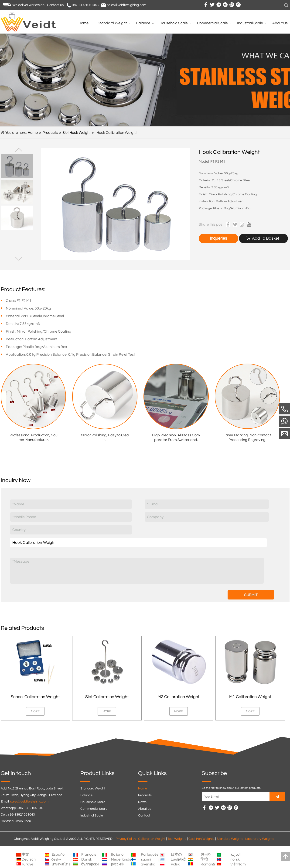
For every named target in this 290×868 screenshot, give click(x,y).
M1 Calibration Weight (250, 697)
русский (118, 864)
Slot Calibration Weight (107, 697)
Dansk (87, 859)
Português (150, 854)
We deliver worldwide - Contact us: (38, 5)
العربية (235, 854)
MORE (35, 711)
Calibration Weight (152, 839)
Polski (176, 864)
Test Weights (177, 839)
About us (145, 809)
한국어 (206, 854)
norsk (235, 859)
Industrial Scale (92, 816)
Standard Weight (93, 789)
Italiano (117, 854)
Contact (144, 816)
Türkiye (27, 864)
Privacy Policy (126, 839)
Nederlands (121, 859)
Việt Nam (238, 864)
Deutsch (29, 859)
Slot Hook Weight (77, 133)
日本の (176, 854)
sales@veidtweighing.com (126, 5)
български (90, 864)
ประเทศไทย (61, 864)
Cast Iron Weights (201, 839)
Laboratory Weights (260, 839)
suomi (146, 859)
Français (89, 854)
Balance (86, 795)
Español (58, 854)
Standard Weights (230, 839)
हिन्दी (204, 859)
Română (208, 864)
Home (33, 133)
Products (50, 133)
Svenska (148, 864)
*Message (137, 571)
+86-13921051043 (85, 5)
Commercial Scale (94, 809)
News (142, 802)
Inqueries (218, 238)
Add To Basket (266, 238)
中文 (25, 854)
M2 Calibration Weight (178, 697)
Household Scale (93, 802)
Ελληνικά (178, 859)
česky (56, 859)
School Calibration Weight (35, 697)
